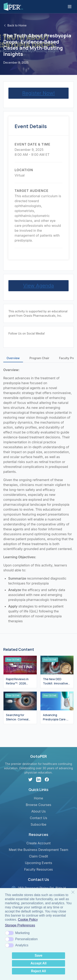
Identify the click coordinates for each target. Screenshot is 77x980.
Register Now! (38, 93)
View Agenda (39, 286)
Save (38, 955)
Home (38, 798)
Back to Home (15, 25)
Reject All (38, 971)
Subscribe (38, 824)
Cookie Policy (28, 920)
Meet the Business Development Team (39, 850)
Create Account (39, 843)
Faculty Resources (38, 869)
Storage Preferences (20, 925)
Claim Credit (38, 856)
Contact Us (38, 818)
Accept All (39, 963)
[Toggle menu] (70, 7)
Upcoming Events (38, 863)
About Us (39, 811)
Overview (13, 358)
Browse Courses (39, 805)
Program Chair (39, 358)
